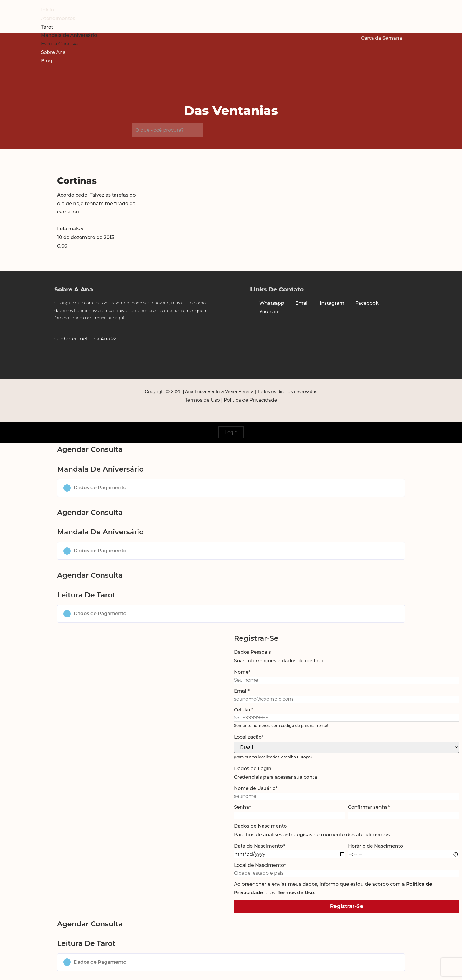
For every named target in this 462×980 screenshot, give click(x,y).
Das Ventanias (231, 111)
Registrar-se (346, 906)
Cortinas (77, 181)
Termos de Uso (203, 400)
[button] (231, 488)
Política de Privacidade (250, 400)
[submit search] (209, 132)
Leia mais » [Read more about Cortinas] (70, 229)
